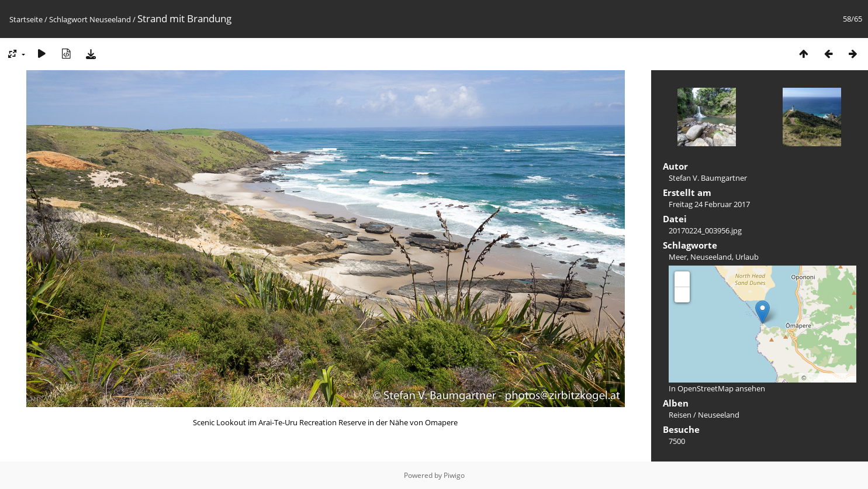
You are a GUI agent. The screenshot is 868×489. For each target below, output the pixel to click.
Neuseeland (110, 19)
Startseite (26, 19)
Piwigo (454, 475)
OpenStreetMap (831, 378)
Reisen (680, 415)
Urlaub (747, 257)
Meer (678, 257)
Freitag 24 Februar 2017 (709, 204)
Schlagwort (68, 19)
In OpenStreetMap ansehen (717, 388)
